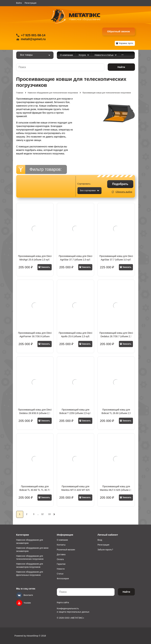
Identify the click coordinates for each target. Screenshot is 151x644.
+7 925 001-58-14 (33, 35)
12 (42, 514)
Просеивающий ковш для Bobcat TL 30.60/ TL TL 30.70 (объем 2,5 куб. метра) (35, 490)
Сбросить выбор (124, 192)
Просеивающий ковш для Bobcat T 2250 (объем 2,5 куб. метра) (75, 413)
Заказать (46, 267)
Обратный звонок (119, 31)
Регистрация (30, 3)
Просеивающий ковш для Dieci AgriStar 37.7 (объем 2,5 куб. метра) (75, 260)
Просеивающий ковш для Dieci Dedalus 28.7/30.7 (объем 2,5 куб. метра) (116, 336)
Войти (19, 3)
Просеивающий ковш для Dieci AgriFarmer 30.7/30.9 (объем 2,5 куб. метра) (35, 336)
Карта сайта (63, 602)
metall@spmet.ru (33, 39)
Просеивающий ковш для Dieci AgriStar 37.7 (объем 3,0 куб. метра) (116, 260)
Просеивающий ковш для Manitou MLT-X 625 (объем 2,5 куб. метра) (116, 490)
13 (49, 514)
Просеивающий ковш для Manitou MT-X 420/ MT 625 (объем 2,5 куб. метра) (75, 490)
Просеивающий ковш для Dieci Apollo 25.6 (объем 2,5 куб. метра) (75, 336)
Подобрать (120, 184)
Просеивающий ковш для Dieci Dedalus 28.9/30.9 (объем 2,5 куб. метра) (35, 413)
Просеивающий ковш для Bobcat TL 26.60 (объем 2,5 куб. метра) (116, 413)
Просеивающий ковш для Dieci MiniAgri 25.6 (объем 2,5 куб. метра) (35, 260)
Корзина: (126, 43)
